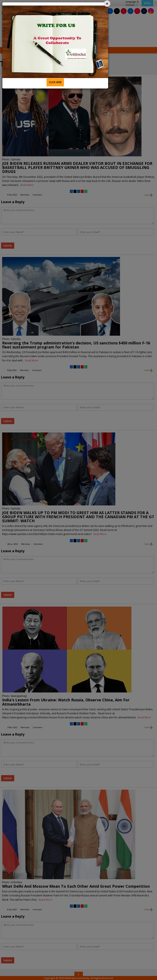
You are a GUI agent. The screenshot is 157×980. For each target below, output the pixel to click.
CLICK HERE (55, 82)
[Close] (107, 4)
